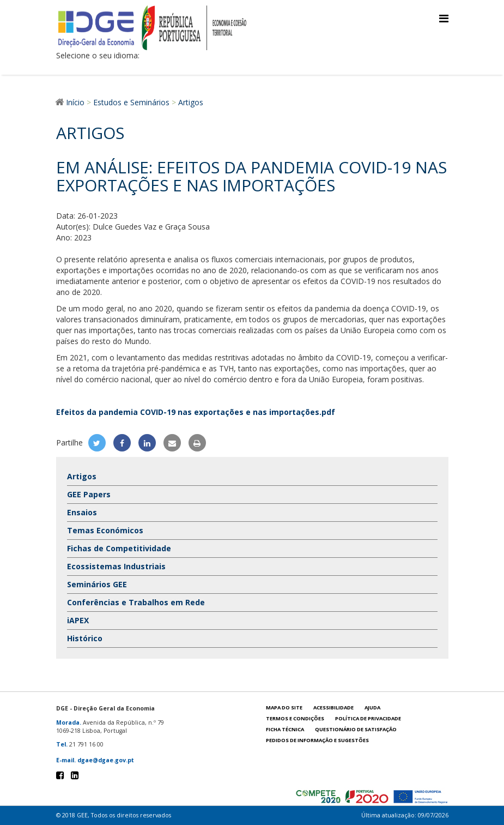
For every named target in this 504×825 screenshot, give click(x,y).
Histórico (85, 638)
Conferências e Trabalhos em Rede (136, 602)
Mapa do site (284, 707)
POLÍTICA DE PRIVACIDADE (368, 718)
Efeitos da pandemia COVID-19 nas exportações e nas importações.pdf (196, 412)
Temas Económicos (105, 530)
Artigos (82, 476)
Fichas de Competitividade (119, 548)
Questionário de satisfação (356, 729)
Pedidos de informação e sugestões (317, 740)
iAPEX (78, 620)
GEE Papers (89, 494)
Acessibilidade (333, 707)
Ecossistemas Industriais (116, 566)
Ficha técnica (285, 729)
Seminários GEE (97, 584)
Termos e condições (295, 718)
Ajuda (372, 707)
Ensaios (82, 512)
